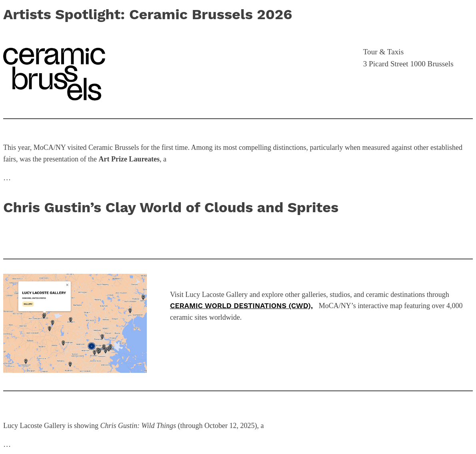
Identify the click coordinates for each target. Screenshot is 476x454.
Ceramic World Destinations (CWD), (241, 306)
